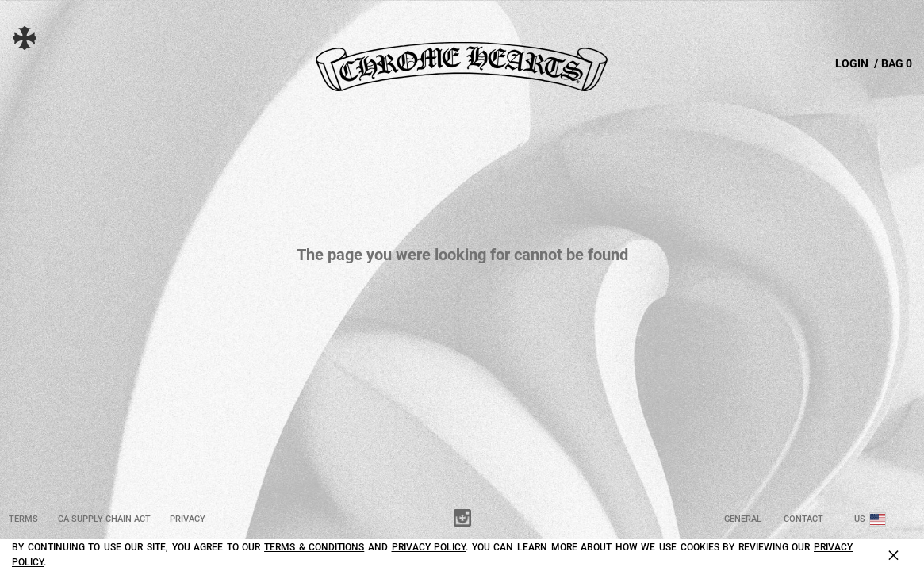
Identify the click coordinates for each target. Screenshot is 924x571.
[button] (36, 38)
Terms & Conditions (314, 547)
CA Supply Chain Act (104, 519)
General (743, 519)
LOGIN (852, 63)
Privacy (188, 519)
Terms (23, 519)
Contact (803, 519)
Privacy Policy (429, 547)
